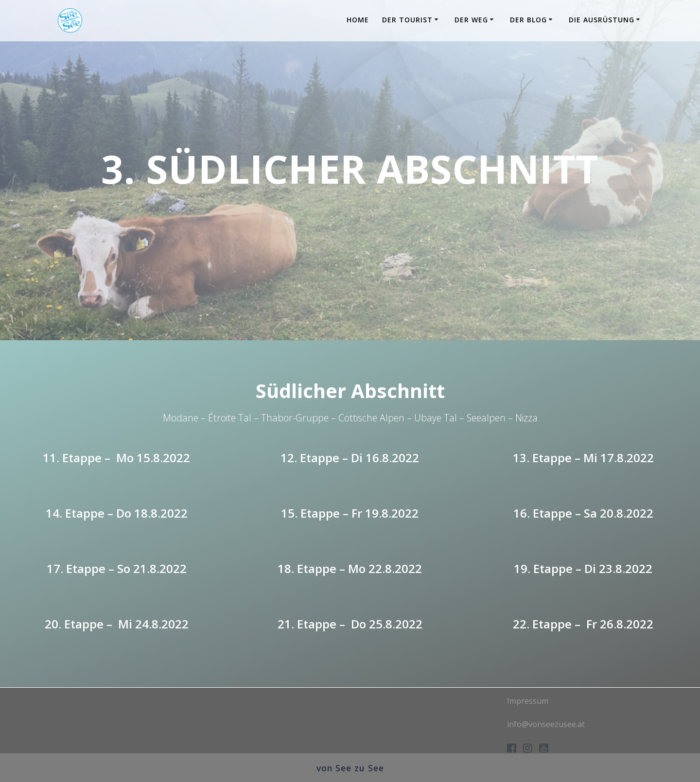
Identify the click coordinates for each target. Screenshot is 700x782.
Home (358, 20)
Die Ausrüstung (602, 20)
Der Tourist (407, 20)
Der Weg (471, 20)
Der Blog (528, 20)
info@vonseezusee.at (546, 724)
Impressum (528, 701)
